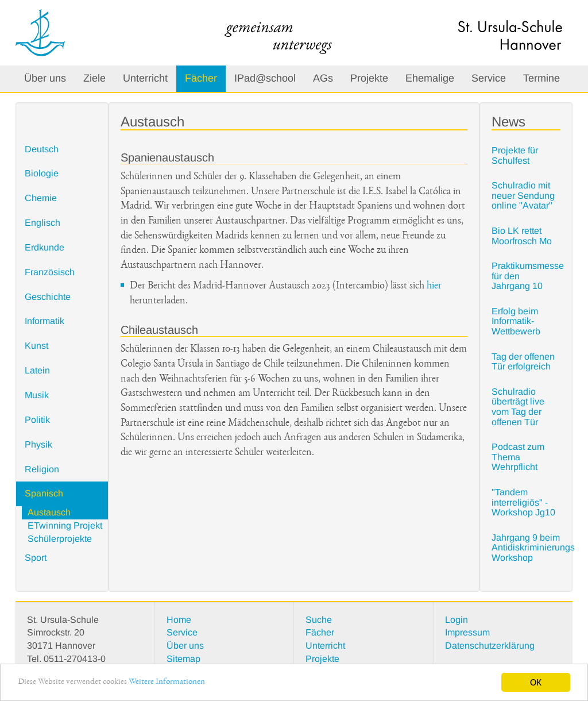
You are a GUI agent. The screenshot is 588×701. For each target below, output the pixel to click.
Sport (36, 558)
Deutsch (42, 149)
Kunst (36, 346)
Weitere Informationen (183, 683)
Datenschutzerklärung (490, 646)
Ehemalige (430, 78)
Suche (319, 620)
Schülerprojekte (60, 539)
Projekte (369, 78)
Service (489, 78)
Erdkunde (45, 247)
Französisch (50, 272)
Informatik (45, 321)
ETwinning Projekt (65, 525)
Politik (37, 420)
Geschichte (48, 297)
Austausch (49, 512)
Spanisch (44, 493)
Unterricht (145, 78)
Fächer (201, 78)
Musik (37, 395)
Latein (37, 370)
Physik (38, 444)
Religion (42, 469)
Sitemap (183, 659)
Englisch (42, 223)
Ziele (94, 78)
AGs (323, 78)
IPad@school (265, 78)
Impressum (467, 632)
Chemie (41, 198)
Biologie (42, 173)
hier (434, 286)
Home (179, 620)
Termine (541, 78)
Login (457, 620)
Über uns (45, 78)
